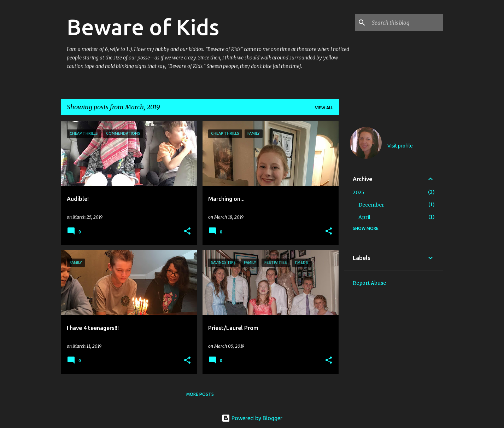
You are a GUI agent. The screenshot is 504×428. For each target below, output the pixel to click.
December (371, 205)
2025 (359, 192)
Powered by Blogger (252, 418)
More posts (200, 394)
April (364, 217)
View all (324, 108)
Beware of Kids (143, 27)
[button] (187, 232)
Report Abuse (369, 283)
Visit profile (400, 146)
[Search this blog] (406, 23)
